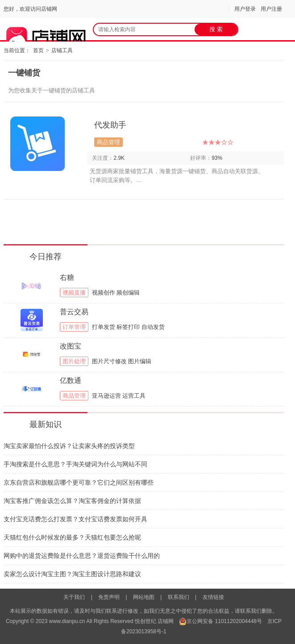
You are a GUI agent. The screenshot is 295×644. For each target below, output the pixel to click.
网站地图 (144, 597)
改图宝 (71, 346)
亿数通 (71, 380)
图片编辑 (140, 361)
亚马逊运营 (106, 396)
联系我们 (179, 597)
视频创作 (104, 293)
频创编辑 (128, 293)
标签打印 (128, 327)
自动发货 (153, 327)
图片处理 (74, 361)
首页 (38, 50)
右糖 (67, 277)
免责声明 (109, 597)
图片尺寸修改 (109, 361)
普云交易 (74, 312)
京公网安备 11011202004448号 (220, 621)
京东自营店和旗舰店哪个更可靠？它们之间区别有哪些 (79, 482)
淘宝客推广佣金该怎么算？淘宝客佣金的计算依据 (72, 501)
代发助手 (110, 125)
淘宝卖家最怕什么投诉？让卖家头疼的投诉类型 (69, 446)
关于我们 (74, 597)
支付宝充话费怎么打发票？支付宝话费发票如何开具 (75, 519)
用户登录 (245, 9)
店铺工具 (62, 50)
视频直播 (74, 293)
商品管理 (108, 142)
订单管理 (74, 327)
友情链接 (213, 597)
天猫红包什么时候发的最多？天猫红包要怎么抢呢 (72, 537)
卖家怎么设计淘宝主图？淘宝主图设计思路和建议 (72, 574)
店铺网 (166, 621)
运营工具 (134, 396)
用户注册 (271, 9)
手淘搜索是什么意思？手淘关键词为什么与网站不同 (75, 464)
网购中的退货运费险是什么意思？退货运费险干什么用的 (82, 556)
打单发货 (104, 327)
